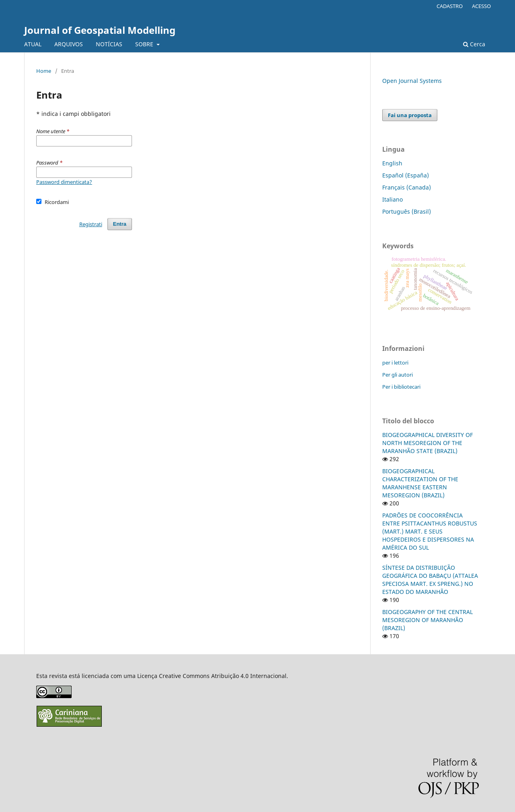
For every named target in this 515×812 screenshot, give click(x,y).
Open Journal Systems (412, 81)
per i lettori (395, 363)
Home (44, 71)
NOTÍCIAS (109, 44)
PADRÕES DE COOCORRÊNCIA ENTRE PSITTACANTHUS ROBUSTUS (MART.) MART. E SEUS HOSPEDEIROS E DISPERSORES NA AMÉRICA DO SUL (430, 531)
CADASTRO (450, 6)
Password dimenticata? (64, 182)
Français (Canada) (407, 187)
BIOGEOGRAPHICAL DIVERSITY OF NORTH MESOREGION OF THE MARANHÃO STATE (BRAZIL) (427, 443)
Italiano (392, 199)
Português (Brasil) (407, 211)
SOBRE (145, 44)
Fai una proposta (410, 115)
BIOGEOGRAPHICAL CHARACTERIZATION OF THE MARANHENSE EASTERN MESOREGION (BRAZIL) (420, 483)
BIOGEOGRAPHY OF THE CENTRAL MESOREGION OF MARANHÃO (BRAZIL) (427, 620)
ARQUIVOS (69, 44)
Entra (120, 224)
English (392, 163)
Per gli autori (398, 375)
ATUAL (33, 44)
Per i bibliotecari (401, 387)
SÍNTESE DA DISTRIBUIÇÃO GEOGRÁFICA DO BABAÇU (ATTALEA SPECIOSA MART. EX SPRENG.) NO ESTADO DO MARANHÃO (430, 580)
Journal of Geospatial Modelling (100, 30)
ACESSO (481, 6)
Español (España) (406, 175)
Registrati (91, 224)
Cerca (474, 44)
